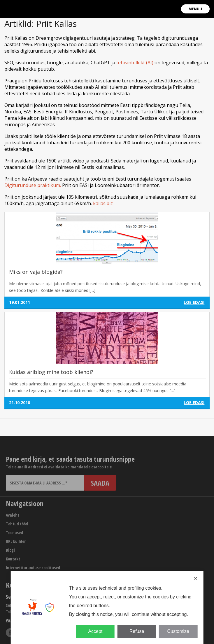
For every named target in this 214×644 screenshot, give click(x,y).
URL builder (16, 541)
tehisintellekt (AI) (135, 63)
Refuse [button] (137, 631)
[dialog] (107, 607)
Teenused (14, 533)
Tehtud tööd (17, 524)
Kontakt (13, 559)
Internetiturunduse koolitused (33, 568)
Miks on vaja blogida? (36, 272)
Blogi (10, 550)
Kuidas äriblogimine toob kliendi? (51, 372)
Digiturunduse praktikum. (33, 185)
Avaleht (13, 515)
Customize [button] (178, 631)
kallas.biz (103, 203)
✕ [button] (195, 578)
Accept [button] (95, 631)
